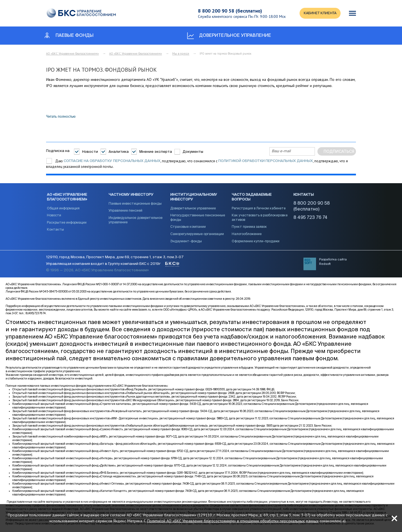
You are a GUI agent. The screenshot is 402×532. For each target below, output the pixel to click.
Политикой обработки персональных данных (266, 161)
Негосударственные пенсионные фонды (198, 218)
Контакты (55, 230)
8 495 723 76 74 (310, 218)
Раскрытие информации (67, 223)
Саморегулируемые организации (197, 235)
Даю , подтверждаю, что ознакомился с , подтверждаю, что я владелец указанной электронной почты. (197, 164)
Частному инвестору (131, 195)
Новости (90, 152)
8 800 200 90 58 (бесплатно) (229, 11)
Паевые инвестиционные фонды (135, 204)
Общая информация (63, 209)
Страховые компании (188, 228)
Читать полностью (61, 116)
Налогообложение (247, 235)
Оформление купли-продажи (256, 242)
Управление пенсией (125, 211)
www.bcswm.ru (141, 311)
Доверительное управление (193, 209)
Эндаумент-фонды (186, 242)
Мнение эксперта (156, 152)
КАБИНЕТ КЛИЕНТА (319, 13)
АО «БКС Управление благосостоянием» (72, 54)
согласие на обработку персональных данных (112, 161)
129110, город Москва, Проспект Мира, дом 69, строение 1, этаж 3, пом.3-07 (115, 258)
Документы (193, 152)
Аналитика (119, 152)
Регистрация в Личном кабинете (259, 209)
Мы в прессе (181, 54)
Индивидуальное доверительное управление (136, 221)
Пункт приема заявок (249, 228)
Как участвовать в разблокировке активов (260, 218)
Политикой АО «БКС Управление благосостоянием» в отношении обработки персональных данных (244, 520)
